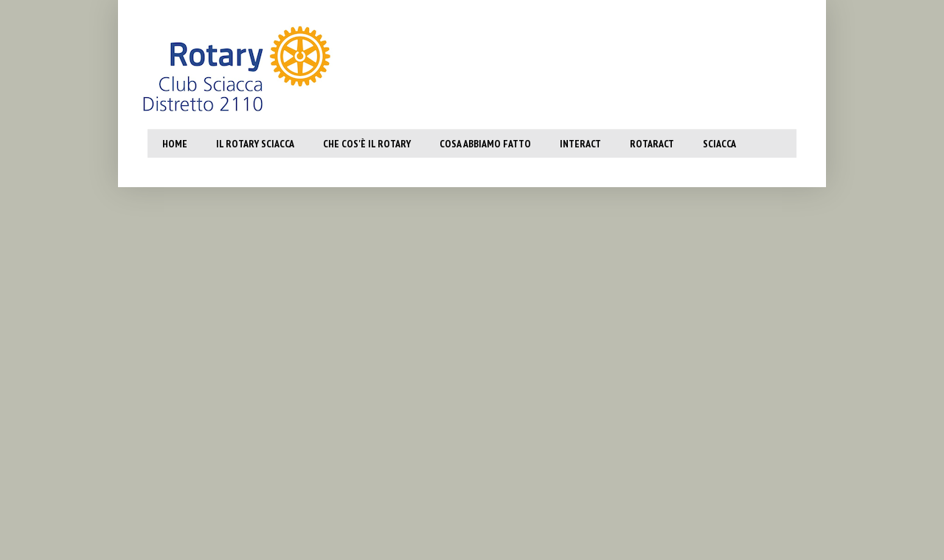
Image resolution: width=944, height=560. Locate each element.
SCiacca (719, 144)
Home (175, 144)
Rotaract (652, 144)
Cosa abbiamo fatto (485, 144)
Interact (580, 144)
